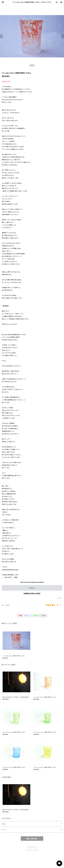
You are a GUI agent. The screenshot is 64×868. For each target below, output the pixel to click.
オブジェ (4, 830)
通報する (60, 598)
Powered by (32, 850)
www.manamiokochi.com (10, 570)
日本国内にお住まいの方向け (32, 593)
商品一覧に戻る (32, 839)
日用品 (4, 824)
